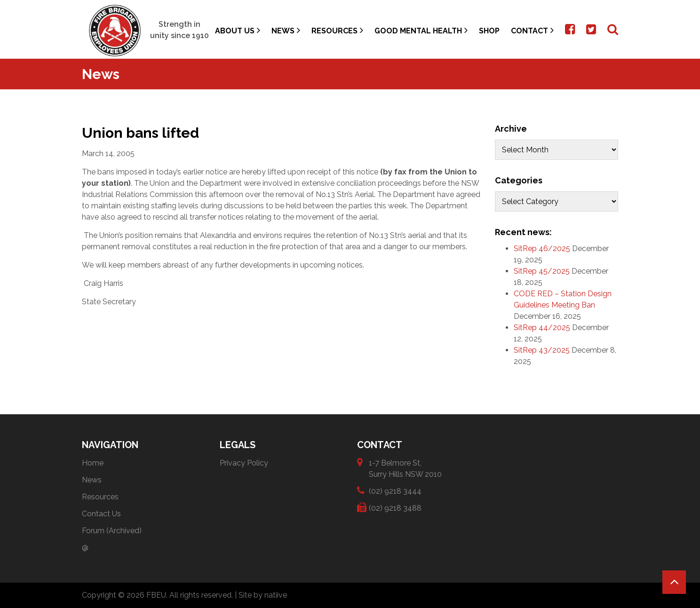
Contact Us (101, 514)
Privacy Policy (244, 463)
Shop (489, 31)
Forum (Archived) (112, 531)
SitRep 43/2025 (542, 350)
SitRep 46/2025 (542, 249)
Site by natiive (263, 595)
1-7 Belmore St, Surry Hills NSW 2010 (405, 468)
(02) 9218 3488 (395, 508)
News (286, 30)
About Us (238, 30)
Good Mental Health (421, 30)
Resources (337, 30)
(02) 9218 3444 (395, 491)
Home (93, 463)
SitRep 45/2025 (542, 271)
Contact (532, 30)
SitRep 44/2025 (542, 328)
